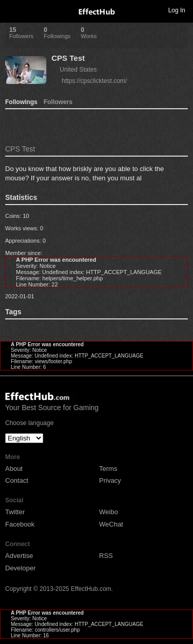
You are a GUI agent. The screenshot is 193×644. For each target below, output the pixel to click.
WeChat (111, 524)
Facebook (20, 524)
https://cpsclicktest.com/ (94, 81)
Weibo (109, 512)
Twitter (15, 512)
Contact (17, 480)
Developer (20, 568)
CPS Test (68, 58)
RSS (106, 556)
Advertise (19, 556)
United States (78, 70)
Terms (108, 469)
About (14, 469)
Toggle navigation (12, 10)
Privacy (110, 480)
